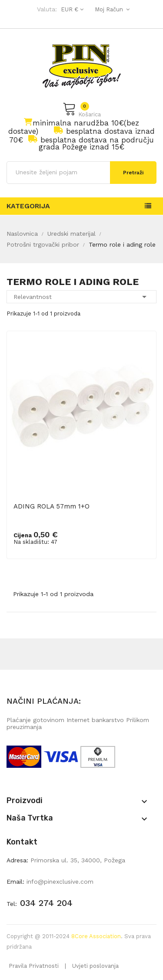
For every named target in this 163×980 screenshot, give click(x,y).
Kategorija (28, 206)
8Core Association (96, 936)
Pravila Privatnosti (34, 966)
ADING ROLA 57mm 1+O (52, 506)
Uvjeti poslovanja (95, 966)
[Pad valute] (71, 9)
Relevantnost (81, 297)
